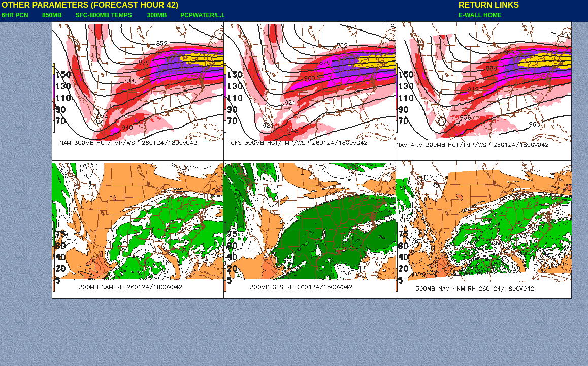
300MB (157, 15)
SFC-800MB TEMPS (103, 15)
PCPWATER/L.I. (203, 15)
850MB (52, 15)
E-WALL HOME (480, 15)
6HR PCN (15, 15)
